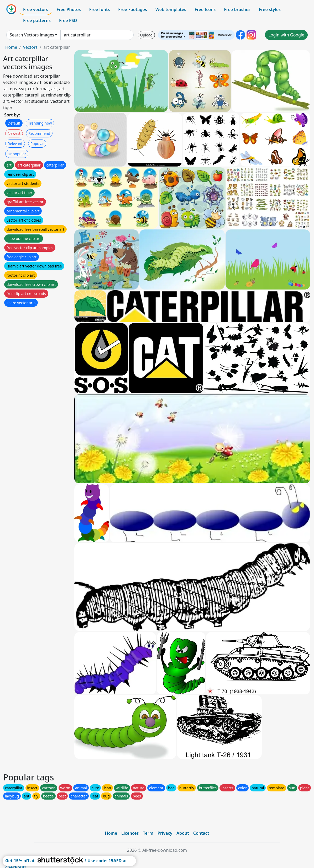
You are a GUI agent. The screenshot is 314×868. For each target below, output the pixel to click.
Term (148, 833)
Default (14, 123)
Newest (14, 133)
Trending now (40, 123)
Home (11, 47)
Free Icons (205, 9)
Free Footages (133, 9)
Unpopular (17, 154)
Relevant (15, 144)
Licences (130, 833)
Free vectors (36, 9)
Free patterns (37, 20)
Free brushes (237, 9)
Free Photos (69, 9)
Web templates (171, 9)
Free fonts (100, 9)
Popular (37, 144)
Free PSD (68, 20)
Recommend (39, 133)
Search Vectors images (32, 35)
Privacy (165, 833)
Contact (201, 833)
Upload (146, 35)
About (183, 833)
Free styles (270, 9)
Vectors (30, 47)
